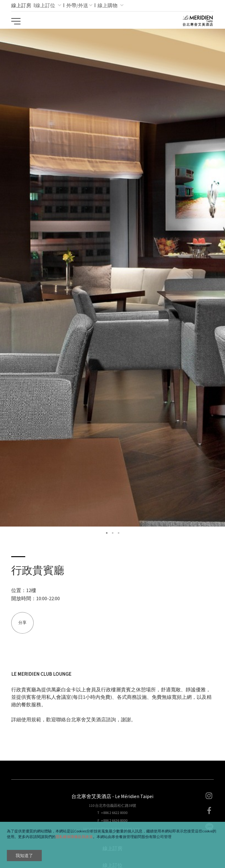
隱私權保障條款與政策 (74, 837)
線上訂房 (21, 5)
